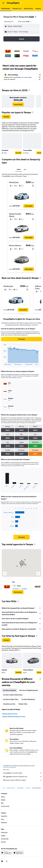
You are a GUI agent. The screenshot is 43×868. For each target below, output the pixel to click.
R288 (32, 17)
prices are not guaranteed (9, 767)
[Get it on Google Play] (6, 853)
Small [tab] (19, 169)
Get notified (25, 77)
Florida (28, 788)
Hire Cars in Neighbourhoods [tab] (29, 690)
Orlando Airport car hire (10, 714)
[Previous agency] (5, 574)
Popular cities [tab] (23, 704)
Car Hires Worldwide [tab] (28, 699)
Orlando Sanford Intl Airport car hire (14, 717)
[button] (3, 3)
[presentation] (36, 17)
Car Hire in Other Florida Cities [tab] (13, 695)
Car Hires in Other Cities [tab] (11, 699)
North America (11, 788)
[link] (18, 104)
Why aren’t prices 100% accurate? (22, 780)
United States (20, 788)
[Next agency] (38, 574)
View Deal (18, 153)
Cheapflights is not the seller (22, 773)
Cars (4, 788)
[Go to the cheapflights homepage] (14, 3)
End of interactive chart (3, 364)
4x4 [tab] (25, 169)
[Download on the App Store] (18, 853)
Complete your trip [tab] (9, 704)
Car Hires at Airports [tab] (10, 690)
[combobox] (9, 22)
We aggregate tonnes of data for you (22, 777)
